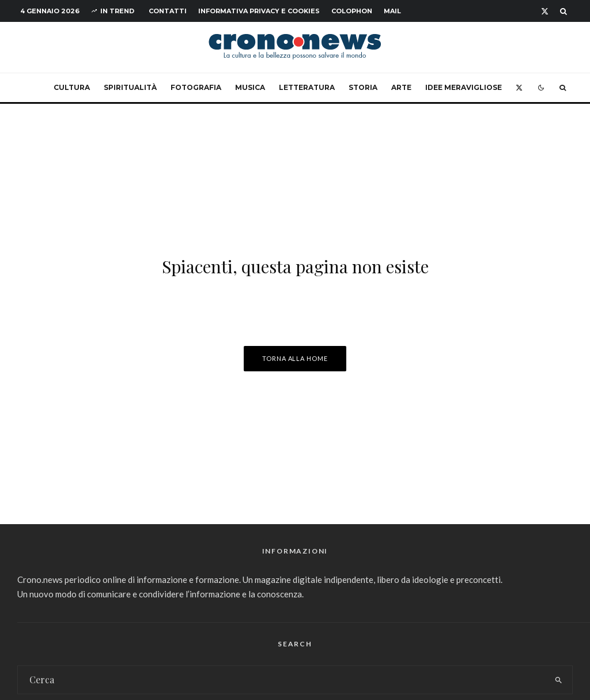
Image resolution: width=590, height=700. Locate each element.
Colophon (352, 11)
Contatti (168, 11)
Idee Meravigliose (464, 87)
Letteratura (307, 87)
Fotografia (196, 87)
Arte (401, 87)
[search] (559, 680)
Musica (250, 87)
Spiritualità (130, 87)
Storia (363, 87)
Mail (392, 11)
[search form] (282, 680)
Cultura (72, 87)
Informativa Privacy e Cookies (259, 11)
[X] (545, 11)
